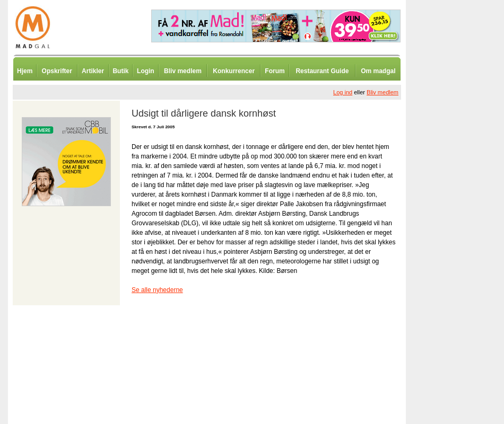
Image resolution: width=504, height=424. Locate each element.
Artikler (93, 71)
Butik (120, 71)
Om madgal (378, 71)
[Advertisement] (462, 262)
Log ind (343, 92)
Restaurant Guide (322, 71)
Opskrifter (57, 71)
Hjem (25, 71)
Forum (275, 71)
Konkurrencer (234, 71)
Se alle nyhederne (157, 290)
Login (146, 71)
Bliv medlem (183, 71)
